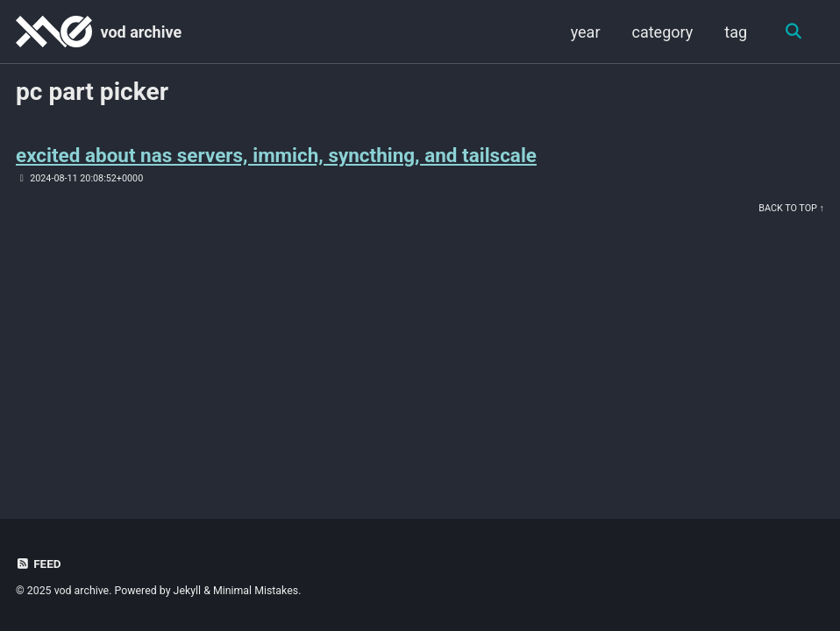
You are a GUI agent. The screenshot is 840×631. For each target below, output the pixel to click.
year (585, 32)
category (662, 32)
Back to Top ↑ (791, 208)
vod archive (141, 32)
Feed (39, 564)
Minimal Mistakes (256, 591)
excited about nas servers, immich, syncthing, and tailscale (277, 155)
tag (736, 32)
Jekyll (188, 591)
